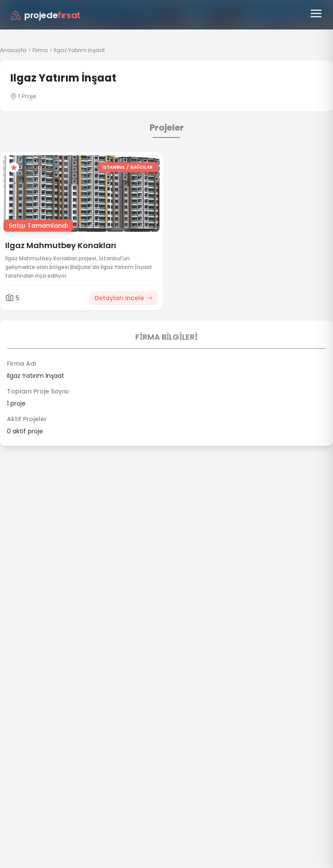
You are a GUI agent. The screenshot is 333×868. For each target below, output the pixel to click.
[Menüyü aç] (316, 13)
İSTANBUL (114, 167)
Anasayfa (13, 50)
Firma (40, 50)
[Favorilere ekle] (14, 167)
